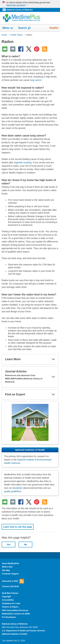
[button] (53, 359)
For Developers (9, 617)
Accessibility (8, 600)
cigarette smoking (23, 162)
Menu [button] (8, 28)
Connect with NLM (10, 586)
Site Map (6, 570)
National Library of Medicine (20, 10)
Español (54, 28)
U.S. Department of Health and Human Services (23, 631)
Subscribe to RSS (13, 581)
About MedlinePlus (11, 563)
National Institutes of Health (15, 634)
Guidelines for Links (11, 603)
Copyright (6, 597)
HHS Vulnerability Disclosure (15, 610)
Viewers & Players (10, 607)
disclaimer (18, 488)
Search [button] (25, 28)
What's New (7, 567)
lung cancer (36, 80)
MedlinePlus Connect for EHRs (16, 614)
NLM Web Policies (10, 593)
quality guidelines (13, 491)
